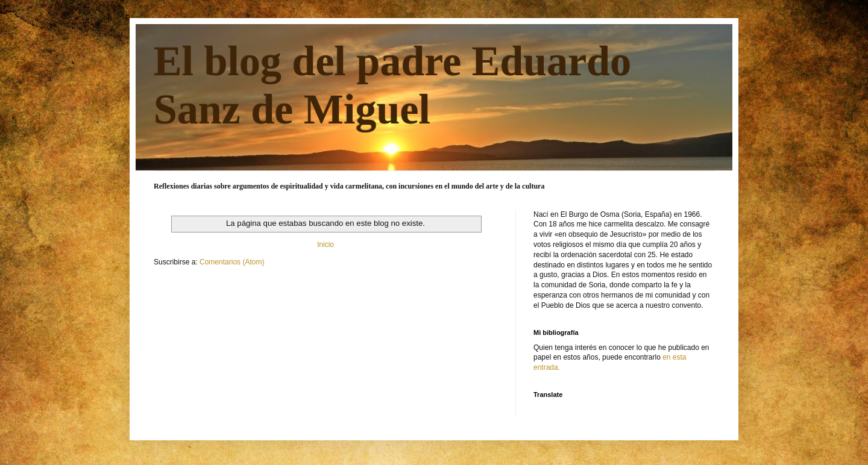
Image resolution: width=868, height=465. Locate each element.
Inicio (325, 245)
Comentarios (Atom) (232, 262)
